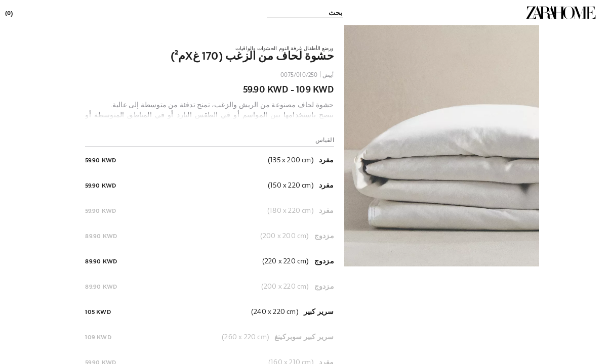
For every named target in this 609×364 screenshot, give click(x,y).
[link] (561, 13)
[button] (442, 146)
